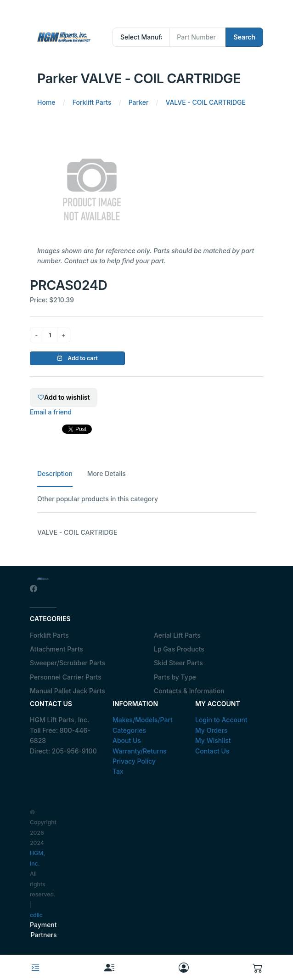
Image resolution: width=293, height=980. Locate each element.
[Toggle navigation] (35, 968)
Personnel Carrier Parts (66, 677)
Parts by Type (175, 677)
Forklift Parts (49, 635)
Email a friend (51, 412)
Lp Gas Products (179, 649)
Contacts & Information (189, 691)
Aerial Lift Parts (177, 635)
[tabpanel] (146, 532)
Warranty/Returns (140, 751)
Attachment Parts (56, 649)
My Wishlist (213, 740)
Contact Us (212, 751)
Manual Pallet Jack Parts (68, 691)
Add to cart (77, 358)
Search (244, 37)
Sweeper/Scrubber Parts (68, 663)
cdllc (36, 915)
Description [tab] (55, 473)
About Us (127, 740)
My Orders (211, 730)
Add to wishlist (64, 397)
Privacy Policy (134, 761)
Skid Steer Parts (178, 663)
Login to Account (221, 720)
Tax (118, 771)
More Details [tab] (107, 473)
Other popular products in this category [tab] (98, 499)
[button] (258, 967)
